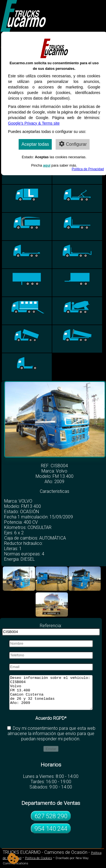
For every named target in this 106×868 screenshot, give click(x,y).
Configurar (73, 144)
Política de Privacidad (88, 169)
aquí (47, 165)
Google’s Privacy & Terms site (34, 123)
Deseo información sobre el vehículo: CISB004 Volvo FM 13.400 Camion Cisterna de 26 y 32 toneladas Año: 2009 (51, 696)
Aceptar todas (35, 144)
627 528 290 (51, 823)
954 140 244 (51, 835)
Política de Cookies (39, 865)
